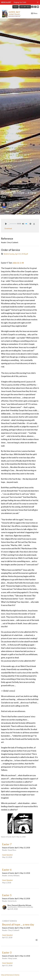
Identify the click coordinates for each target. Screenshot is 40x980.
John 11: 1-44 (18, 263)
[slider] (12, 224)
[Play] (6, 224)
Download (8, 228)
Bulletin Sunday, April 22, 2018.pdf (15, 254)
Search (16, 7)
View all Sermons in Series (10, 975)
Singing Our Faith (20, 2)
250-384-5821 (25, 7)
